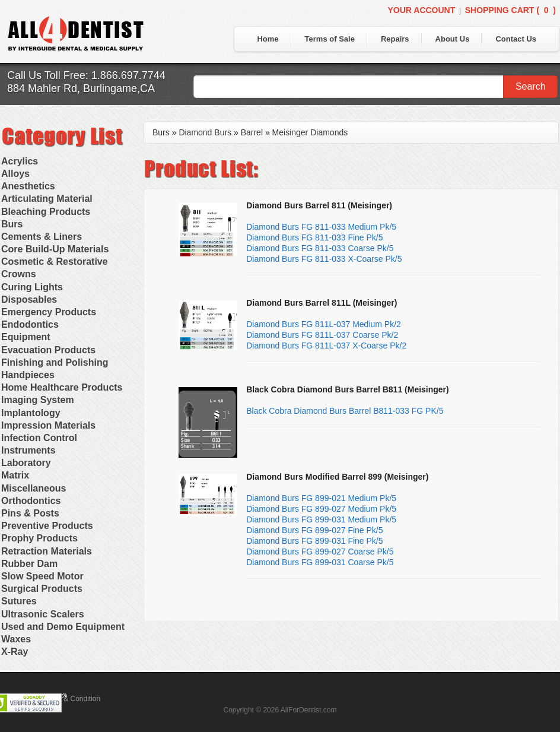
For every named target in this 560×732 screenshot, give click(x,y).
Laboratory (26, 463)
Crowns (19, 274)
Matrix (15, 475)
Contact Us (516, 39)
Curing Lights (32, 287)
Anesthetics (28, 186)
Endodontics (30, 324)
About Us (453, 39)
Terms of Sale (330, 39)
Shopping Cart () (510, 10)
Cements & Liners (42, 237)
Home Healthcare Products (62, 387)
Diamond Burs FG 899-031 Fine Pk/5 (314, 541)
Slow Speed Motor (42, 576)
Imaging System (38, 400)
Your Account (421, 10)
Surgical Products (42, 589)
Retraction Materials (47, 551)
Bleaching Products (46, 212)
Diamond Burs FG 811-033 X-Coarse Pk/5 (324, 259)
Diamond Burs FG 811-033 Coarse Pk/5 (320, 248)
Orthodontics (31, 501)
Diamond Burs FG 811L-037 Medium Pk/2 (324, 324)
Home (268, 39)
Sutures (19, 601)
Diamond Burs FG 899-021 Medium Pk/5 (321, 498)
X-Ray (15, 652)
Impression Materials (48, 425)
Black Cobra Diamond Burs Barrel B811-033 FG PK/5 (345, 411)
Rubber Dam (29, 564)
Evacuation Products (48, 350)
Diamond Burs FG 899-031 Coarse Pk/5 (320, 562)
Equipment (26, 337)
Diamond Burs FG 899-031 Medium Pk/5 (321, 519)
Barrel (252, 132)
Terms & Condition (71, 699)
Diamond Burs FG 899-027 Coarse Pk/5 (320, 552)
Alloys (15, 174)
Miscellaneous (34, 488)
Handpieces (28, 375)
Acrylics (20, 161)
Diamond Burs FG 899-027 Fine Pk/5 (314, 530)
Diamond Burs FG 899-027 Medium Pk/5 (321, 509)
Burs (12, 224)
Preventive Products (47, 526)
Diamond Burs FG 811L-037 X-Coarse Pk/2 (326, 346)
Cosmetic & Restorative (55, 262)
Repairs (395, 39)
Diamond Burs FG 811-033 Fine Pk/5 (314, 237)
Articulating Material (47, 199)
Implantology (31, 413)
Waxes (16, 639)
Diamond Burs (205, 132)
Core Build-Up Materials (55, 249)
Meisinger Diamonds (310, 132)
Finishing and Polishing (55, 362)
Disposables (29, 300)
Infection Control (39, 438)
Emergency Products (49, 312)
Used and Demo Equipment (63, 627)
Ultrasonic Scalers (43, 614)
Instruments (28, 450)
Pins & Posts (30, 513)
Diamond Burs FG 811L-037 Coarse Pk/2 (322, 335)
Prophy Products (39, 538)
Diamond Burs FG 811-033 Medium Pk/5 (321, 227)
